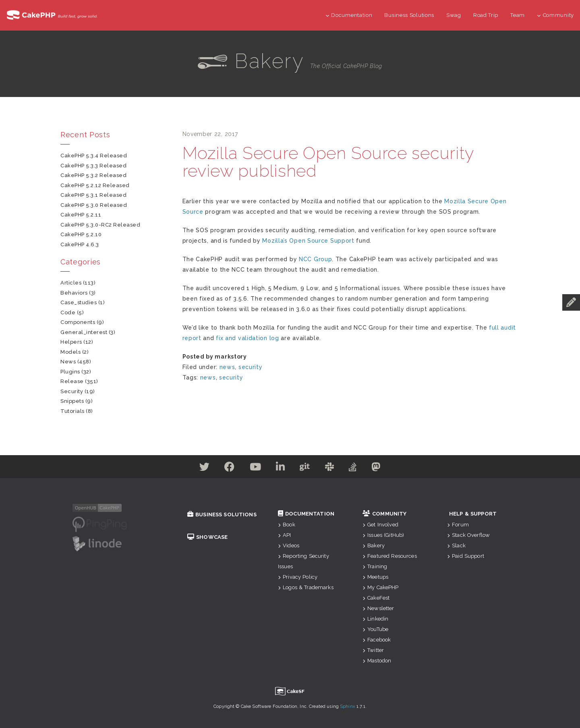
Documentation (349, 15)
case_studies (79, 302)
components (78, 322)
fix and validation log (247, 338)
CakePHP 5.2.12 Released (95, 185)
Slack (456, 545)
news (227, 367)
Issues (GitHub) (383, 535)
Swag (454, 15)
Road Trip (486, 15)
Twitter (373, 650)
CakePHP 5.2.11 (81, 215)
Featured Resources (390, 556)
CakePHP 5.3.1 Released (93, 195)
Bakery (374, 545)
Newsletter (378, 608)
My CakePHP (381, 587)
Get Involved (380, 525)
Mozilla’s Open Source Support (308, 241)
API (285, 535)
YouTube (375, 629)
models (70, 352)
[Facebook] (226, 468)
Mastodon (377, 661)
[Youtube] (253, 468)
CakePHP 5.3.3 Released (93, 166)
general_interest (84, 332)
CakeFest (376, 598)
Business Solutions (409, 15)
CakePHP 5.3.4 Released (94, 156)
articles (71, 283)
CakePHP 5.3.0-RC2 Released (100, 225)
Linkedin (375, 619)
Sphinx (348, 706)
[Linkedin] (280, 468)
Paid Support (466, 556)
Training (375, 566)
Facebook (377, 640)
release (72, 381)
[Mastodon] (382, 468)
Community (555, 15)
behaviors (74, 293)
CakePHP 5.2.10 (81, 234)
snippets (72, 401)
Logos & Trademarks (306, 587)
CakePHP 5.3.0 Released (94, 205)
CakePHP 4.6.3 (80, 244)
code (68, 312)
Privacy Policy (298, 577)
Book (287, 525)
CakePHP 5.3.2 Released (93, 175)
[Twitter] (199, 468)
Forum (458, 525)
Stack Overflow (468, 535)
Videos (289, 545)
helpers (71, 342)
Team (518, 15)
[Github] (306, 468)
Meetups (375, 577)
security (251, 367)
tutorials (72, 411)
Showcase (207, 537)
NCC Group (315, 259)
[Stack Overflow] (357, 468)
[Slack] (332, 468)
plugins (70, 372)
